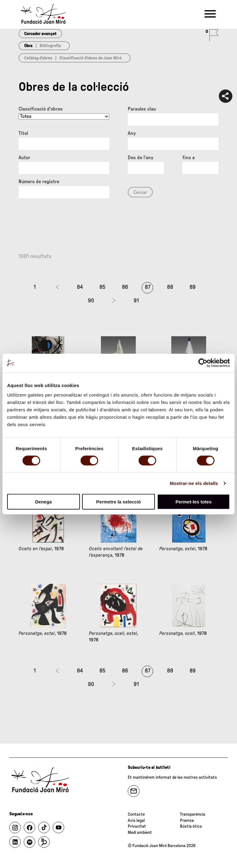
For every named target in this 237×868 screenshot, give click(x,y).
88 (170, 287)
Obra (28, 46)
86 (125, 287)
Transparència (193, 814)
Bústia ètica (191, 826)
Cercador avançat (40, 34)
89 (193, 287)
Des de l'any (141, 158)
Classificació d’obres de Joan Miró (90, 58)
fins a (189, 158)
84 (80, 287)
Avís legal (136, 821)
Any (132, 133)
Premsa (187, 821)
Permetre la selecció (118, 502)
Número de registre (39, 182)
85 (102, 287)
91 (136, 301)
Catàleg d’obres (38, 58)
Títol (23, 133)
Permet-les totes (194, 502)
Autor (24, 158)
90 (91, 301)
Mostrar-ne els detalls (194, 483)
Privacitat (137, 826)
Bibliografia (50, 46)
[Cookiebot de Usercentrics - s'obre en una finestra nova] (203, 363)
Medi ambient (140, 833)
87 (148, 287)
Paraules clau (142, 109)
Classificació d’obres (41, 109)
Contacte (136, 814)
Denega (44, 502)
